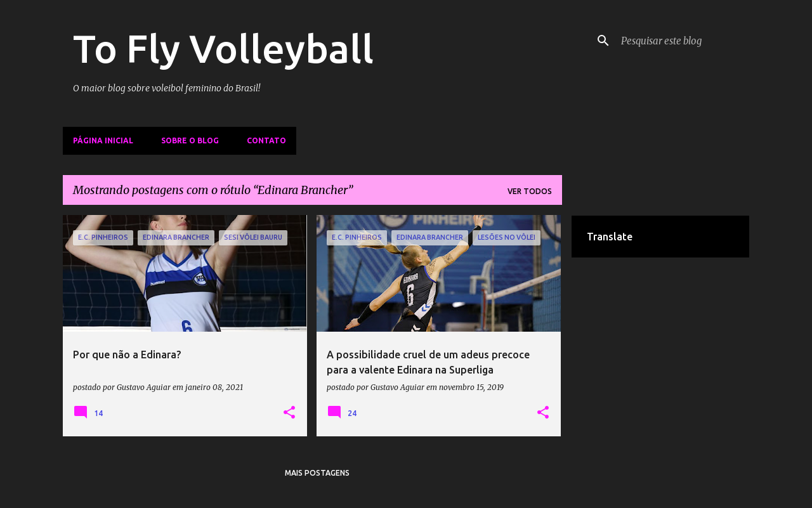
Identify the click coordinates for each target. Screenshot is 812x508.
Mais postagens (317, 473)
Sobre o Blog (190, 140)
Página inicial (103, 140)
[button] (289, 413)
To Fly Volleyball (223, 48)
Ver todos (530, 191)
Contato (266, 140)
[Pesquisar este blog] (683, 41)
